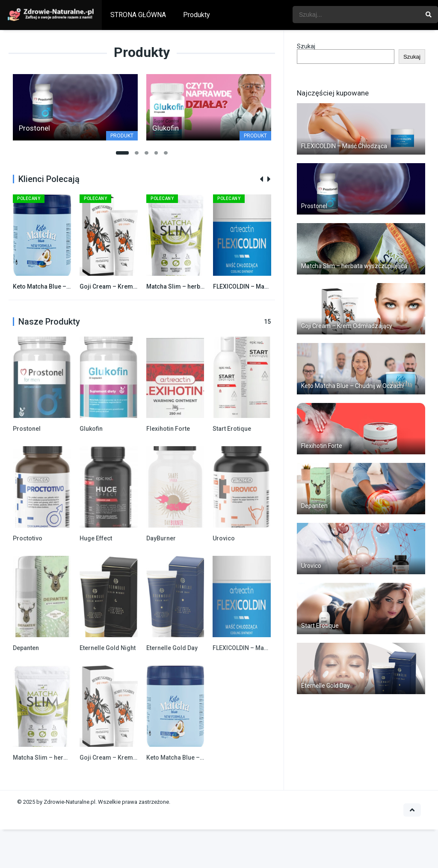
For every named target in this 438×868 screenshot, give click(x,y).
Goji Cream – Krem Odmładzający (127, 286)
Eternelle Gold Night (108, 648)
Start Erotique (232, 429)
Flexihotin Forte (168, 429)
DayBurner (161, 538)
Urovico (224, 538)
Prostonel (27, 429)
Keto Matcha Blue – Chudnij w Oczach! (66, 286)
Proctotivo (28, 538)
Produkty (197, 15)
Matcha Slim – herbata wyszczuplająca (201, 286)
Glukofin (91, 429)
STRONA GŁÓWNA (138, 15)
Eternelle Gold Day (172, 648)
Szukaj (306, 46)
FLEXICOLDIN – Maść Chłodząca (257, 286)
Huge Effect (96, 538)
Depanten (26, 648)
